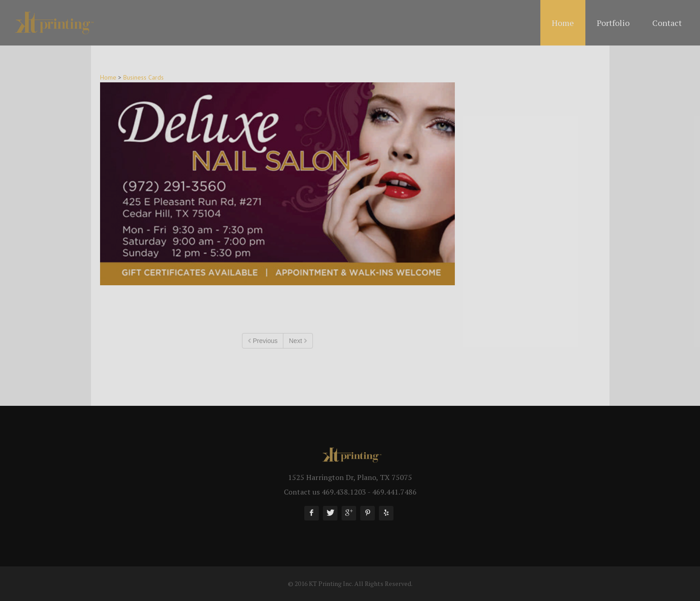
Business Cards (144, 77)
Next (298, 341)
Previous (263, 341)
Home (108, 77)
